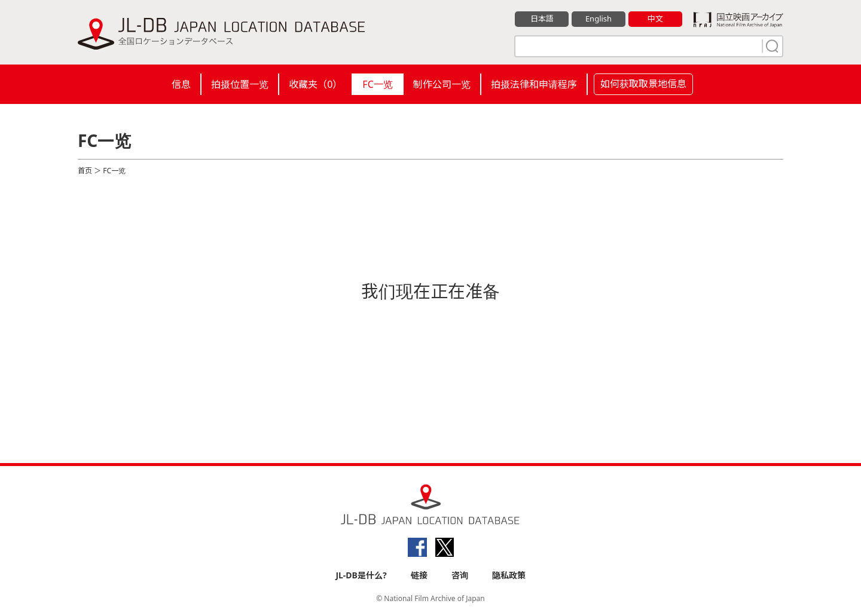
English (599, 19)
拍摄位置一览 (240, 84)
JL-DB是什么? (361, 575)
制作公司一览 (442, 84)
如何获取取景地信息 (643, 84)
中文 (655, 19)
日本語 (542, 19)
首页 (85, 171)
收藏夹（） (315, 84)
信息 (181, 84)
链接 (419, 575)
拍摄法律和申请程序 (534, 84)
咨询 (460, 575)
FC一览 (377, 84)
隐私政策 (509, 575)
